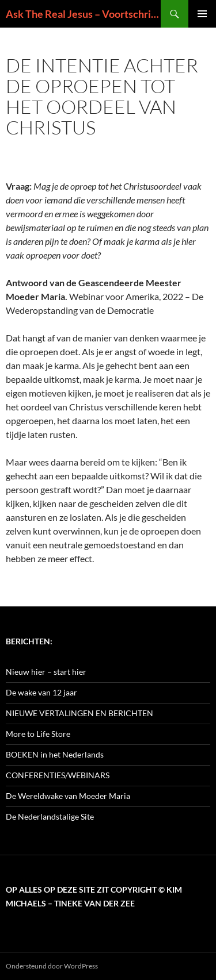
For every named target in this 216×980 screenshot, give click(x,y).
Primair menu (202, 14)
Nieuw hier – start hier (46, 672)
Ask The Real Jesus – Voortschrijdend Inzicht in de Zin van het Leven (83, 14)
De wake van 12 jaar (41, 692)
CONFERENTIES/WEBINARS (58, 775)
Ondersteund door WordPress (52, 966)
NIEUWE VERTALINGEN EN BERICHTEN (79, 713)
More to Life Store (38, 734)
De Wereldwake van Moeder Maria (68, 796)
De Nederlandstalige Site (50, 816)
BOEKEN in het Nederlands (55, 754)
